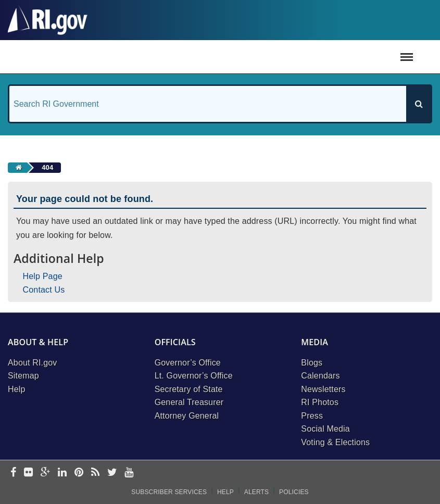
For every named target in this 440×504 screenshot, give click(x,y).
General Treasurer (189, 402)
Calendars (320, 376)
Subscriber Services (169, 492)
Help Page (43, 276)
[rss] (95, 473)
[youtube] (129, 473)
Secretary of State (189, 389)
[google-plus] (46, 473)
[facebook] (13, 473)
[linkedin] (62, 473)
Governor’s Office (188, 363)
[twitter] (112, 473)
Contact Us (44, 290)
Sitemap (23, 376)
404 (47, 167)
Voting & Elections (335, 442)
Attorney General (187, 416)
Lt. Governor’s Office (194, 376)
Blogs (312, 363)
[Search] (419, 104)
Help (17, 389)
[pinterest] (79, 473)
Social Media (325, 429)
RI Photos (320, 402)
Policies (294, 492)
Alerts (256, 492)
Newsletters (323, 389)
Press (312, 416)
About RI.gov (32, 363)
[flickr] (28, 473)
